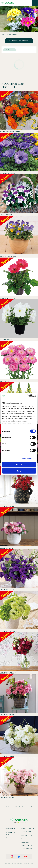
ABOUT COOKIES (26, 849)
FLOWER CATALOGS (27, 828)
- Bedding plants (10, 832)
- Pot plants (9, 838)
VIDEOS (23, 839)
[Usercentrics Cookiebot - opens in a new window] (27, 396)
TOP (3, 35)
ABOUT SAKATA (26, 832)
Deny (19, 471)
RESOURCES (25, 842)
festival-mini (9, 50)
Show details (27, 459)
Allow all (19, 465)
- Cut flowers (9, 835)
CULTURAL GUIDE (26, 835)
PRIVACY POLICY (26, 845)
